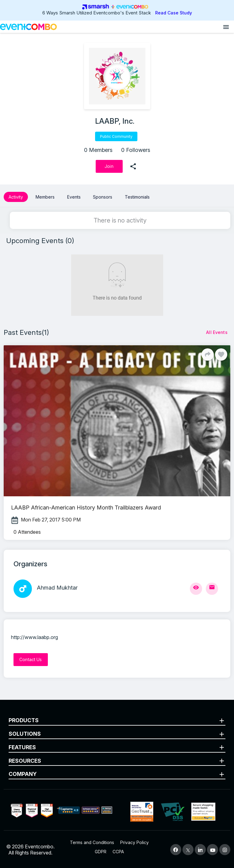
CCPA (118, 852)
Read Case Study (174, 13)
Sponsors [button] (103, 197)
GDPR (101, 852)
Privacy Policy (134, 842)
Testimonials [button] (137, 197)
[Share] (208, 355)
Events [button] (74, 197)
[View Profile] (196, 589)
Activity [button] (16, 197)
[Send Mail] (212, 589)
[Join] (109, 166)
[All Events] (217, 332)
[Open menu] (226, 27)
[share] (133, 166)
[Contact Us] (31, 660)
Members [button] (45, 197)
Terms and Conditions (92, 842)
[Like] (221, 355)
